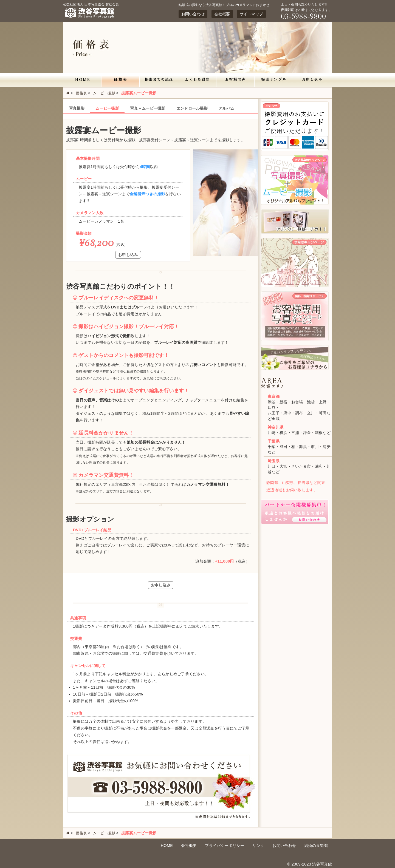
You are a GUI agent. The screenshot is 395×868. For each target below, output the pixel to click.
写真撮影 (77, 108)
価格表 (81, 93)
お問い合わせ (193, 14)
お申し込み (128, 255)
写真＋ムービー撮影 (148, 108)
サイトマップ (252, 14)
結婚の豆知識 (316, 846)
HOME (167, 846)
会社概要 (222, 14)
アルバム (226, 108)
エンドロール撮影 (192, 108)
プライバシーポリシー (225, 846)
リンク (258, 846)
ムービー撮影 (104, 93)
